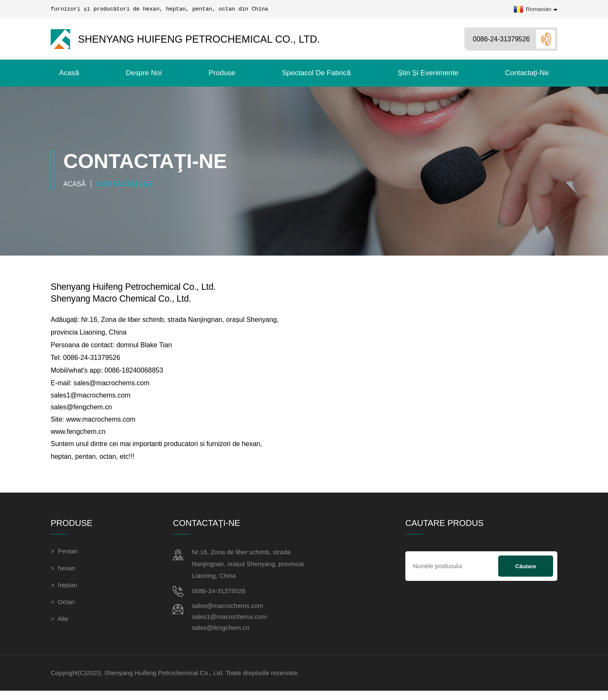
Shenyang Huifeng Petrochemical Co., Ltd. (185, 39)
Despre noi (144, 73)
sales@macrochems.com (111, 388)
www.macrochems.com (100, 426)
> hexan (63, 575)
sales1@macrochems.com (91, 400)
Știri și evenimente (428, 73)
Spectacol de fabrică (316, 73)
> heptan (64, 592)
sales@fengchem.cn (81, 413)
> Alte (60, 626)
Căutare (526, 573)
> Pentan (64, 558)
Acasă (69, 73)
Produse (222, 73)
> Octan (63, 609)
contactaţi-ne (527, 73)
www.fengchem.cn (78, 438)
